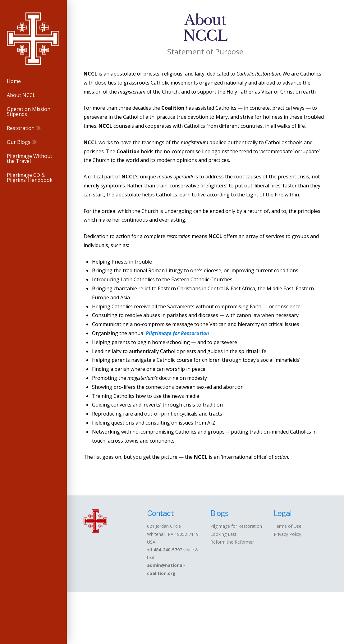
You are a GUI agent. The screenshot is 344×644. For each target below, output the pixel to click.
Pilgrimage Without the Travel (292, 616)
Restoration (211, 616)
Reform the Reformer (232, 542)
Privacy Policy (287, 534)
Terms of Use (288, 526)
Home (91, 616)
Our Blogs (241, 616)
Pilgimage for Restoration (236, 526)
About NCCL (115, 616)
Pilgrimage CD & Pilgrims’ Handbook (208, 620)
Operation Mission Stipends (162, 616)
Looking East (223, 534)
